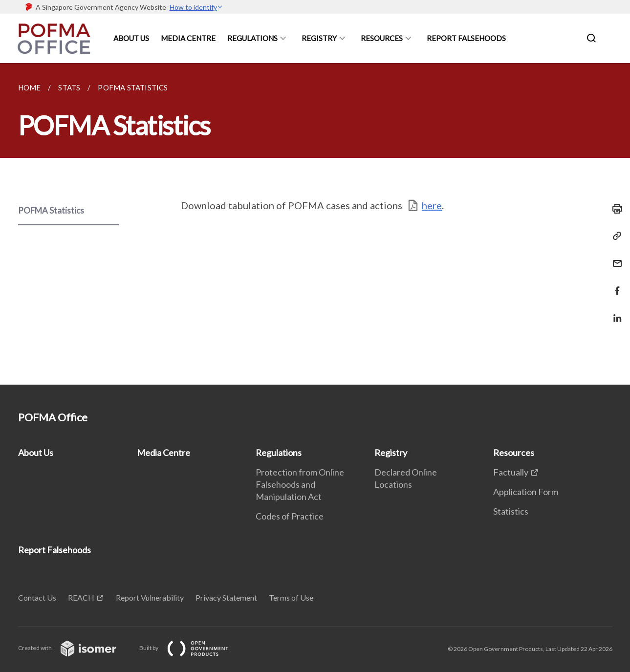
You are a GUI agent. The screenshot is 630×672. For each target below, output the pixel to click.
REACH (81, 597)
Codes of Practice (290, 516)
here (432, 205)
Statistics (511, 511)
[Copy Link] (614, 236)
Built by (192, 648)
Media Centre (188, 38)
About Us (131, 38)
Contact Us (37, 597)
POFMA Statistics (51, 210)
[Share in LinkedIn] (614, 312)
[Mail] (614, 257)
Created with (75, 648)
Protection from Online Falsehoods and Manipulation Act (300, 484)
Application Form (526, 492)
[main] (315, 224)
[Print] (614, 209)
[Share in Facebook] (614, 285)
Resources (382, 38)
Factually (511, 472)
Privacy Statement (226, 597)
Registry (319, 38)
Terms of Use (291, 597)
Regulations (252, 38)
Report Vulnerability (150, 597)
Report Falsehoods (466, 38)
